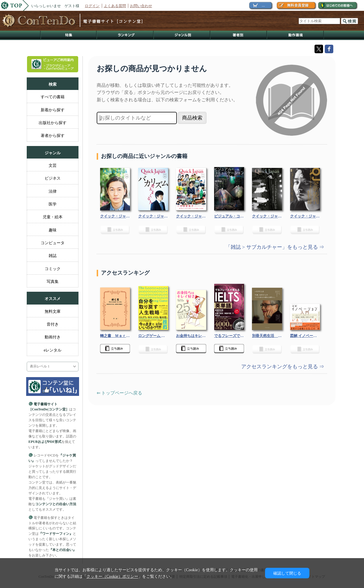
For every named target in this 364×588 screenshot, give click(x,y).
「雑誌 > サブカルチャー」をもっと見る (272, 247)
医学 (53, 204)
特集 (69, 35)
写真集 (53, 281)
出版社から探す (53, 123)
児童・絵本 (53, 217)
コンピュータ (53, 243)
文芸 (53, 165)
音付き (53, 324)
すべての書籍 (53, 97)
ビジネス (53, 178)
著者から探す (53, 135)
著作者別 (239, 35)
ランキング (125, 35)
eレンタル (53, 350)
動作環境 (295, 35)
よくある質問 (115, 6)
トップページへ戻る (122, 393)
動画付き (53, 337)
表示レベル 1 (40, 366)
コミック (53, 269)
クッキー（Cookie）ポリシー (112, 576)
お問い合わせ (141, 6)
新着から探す (53, 110)
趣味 (53, 230)
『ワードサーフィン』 (56, 534)
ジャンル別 (182, 35)
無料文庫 (53, 311)
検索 (349, 21)
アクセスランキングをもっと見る (280, 367)
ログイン (92, 6)
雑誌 (53, 256)
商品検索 (192, 118)
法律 (53, 191)
